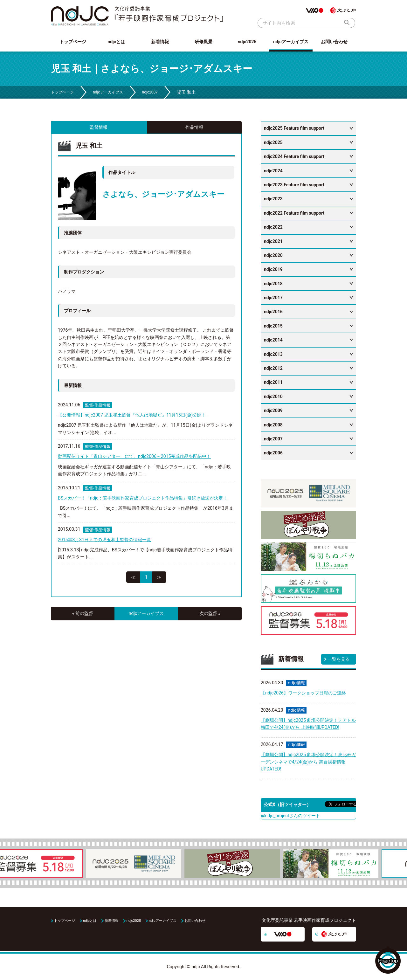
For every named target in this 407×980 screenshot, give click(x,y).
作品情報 (194, 127)
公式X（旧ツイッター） (287, 804)
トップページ (73, 42)
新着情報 (160, 42)
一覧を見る (339, 659)
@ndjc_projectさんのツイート (291, 816)
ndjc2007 (150, 92)
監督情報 (99, 127)
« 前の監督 (83, 613)
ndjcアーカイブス (291, 42)
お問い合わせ (334, 42)
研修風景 (203, 42)
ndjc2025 (247, 42)
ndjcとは (116, 42)
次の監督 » (210, 613)
